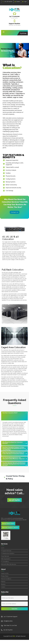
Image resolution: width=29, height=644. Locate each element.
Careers (17, 2)
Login (24, 2)
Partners (3, 582)
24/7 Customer (14, 16)
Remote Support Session (10, 527)
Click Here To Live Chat (10, 625)
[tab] (14, 416)
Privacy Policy (5, 576)
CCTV (3, 548)
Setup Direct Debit (8, 523)
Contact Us (14, 212)
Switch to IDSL (5, 573)
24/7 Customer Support (10, 617)
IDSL (14, 636)
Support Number (14, 24)
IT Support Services (6, 551)
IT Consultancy (5, 562)
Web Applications (6, 559)
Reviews (3, 584)
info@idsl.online (8, 621)
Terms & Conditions (6, 579)
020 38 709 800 (8, 2)
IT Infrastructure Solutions (8, 553)
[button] (14, 416)
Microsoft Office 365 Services (9, 564)
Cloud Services (5, 556)
